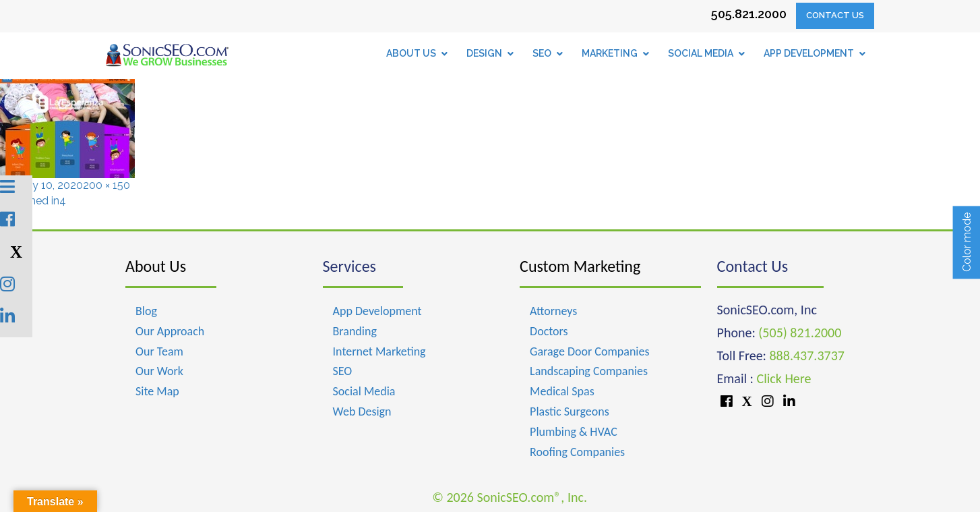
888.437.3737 (806, 355)
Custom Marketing (580, 266)
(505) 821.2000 (800, 333)
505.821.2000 (749, 14)
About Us (156, 266)
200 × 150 (106, 185)
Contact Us (835, 15)
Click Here (784, 378)
